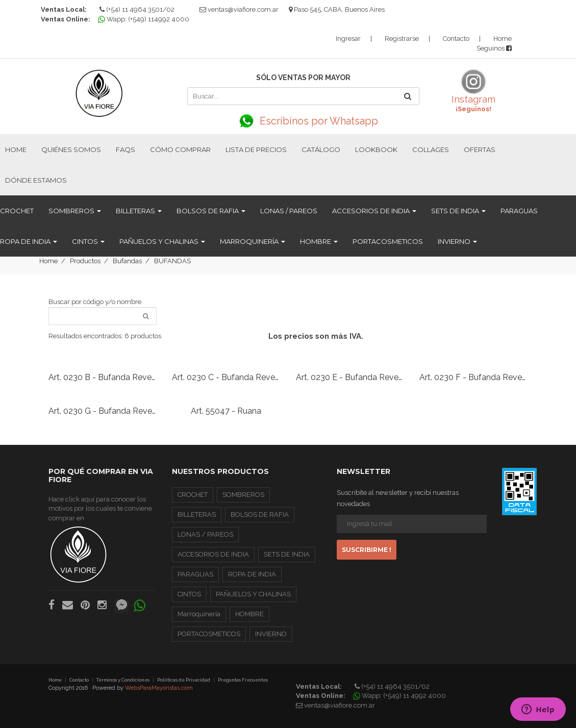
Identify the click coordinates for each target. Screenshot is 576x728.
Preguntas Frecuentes (243, 680)
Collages (431, 149)
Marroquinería (253, 241)
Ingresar (348, 39)
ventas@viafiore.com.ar (243, 9)
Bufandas (127, 261)
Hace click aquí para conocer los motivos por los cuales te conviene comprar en (100, 539)
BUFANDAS (172, 261)
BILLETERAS (139, 211)
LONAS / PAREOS (289, 211)
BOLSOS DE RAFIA (211, 211)
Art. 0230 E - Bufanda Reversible (357, 377)
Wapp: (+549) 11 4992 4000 (401, 696)
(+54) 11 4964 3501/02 (137, 9)
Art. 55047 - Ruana (226, 411)
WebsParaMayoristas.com (159, 688)
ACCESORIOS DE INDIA (374, 211)
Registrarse (402, 39)
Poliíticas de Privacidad (184, 680)
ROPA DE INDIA (29, 241)
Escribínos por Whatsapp (304, 121)
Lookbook (376, 149)
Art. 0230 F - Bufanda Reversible (481, 377)
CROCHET (17, 211)
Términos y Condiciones (123, 680)
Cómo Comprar (180, 149)
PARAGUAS (519, 211)
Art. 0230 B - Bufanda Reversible (110, 377)
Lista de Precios (256, 149)
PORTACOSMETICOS (388, 241)
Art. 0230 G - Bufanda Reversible (110, 411)
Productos (85, 261)
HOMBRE (319, 241)
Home (503, 39)
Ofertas (480, 149)
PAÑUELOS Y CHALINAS (162, 241)
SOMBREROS (75, 211)
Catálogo (321, 149)
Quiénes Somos (71, 149)
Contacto (456, 39)
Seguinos (494, 48)
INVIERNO (457, 241)
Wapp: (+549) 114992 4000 (145, 19)
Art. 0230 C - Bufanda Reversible (233, 377)
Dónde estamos (36, 180)
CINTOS (88, 241)
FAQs (126, 149)
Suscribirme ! (367, 550)
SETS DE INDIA (458, 211)
